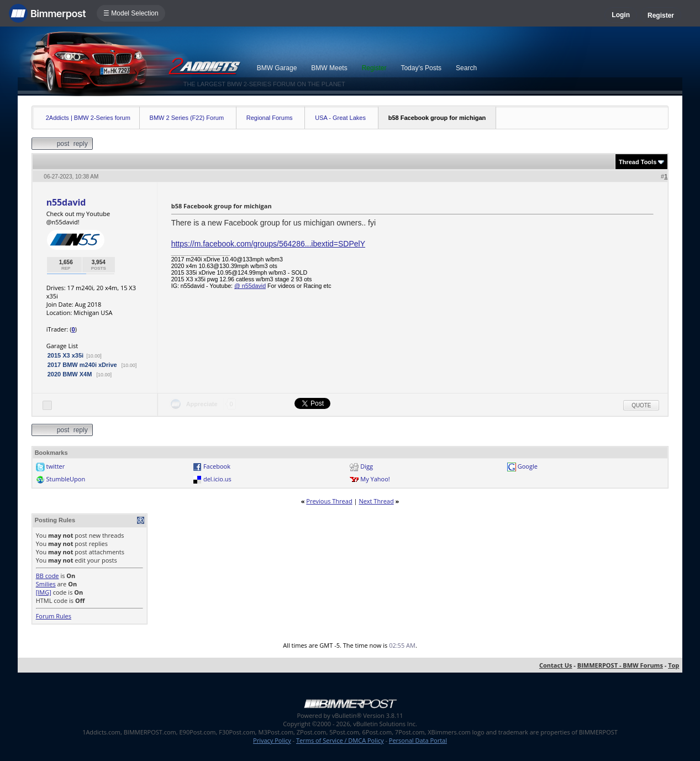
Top (673, 665)
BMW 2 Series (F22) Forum (187, 118)
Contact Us (556, 665)
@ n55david (250, 286)
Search (466, 68)
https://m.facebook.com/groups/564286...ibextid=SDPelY (268, 244)
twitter (56, 466)
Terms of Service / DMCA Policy (340, 740)
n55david (66, 202)
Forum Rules (54, 616)
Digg (367, 466)
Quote (641, 405)
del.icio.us (217, 479)
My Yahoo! (375, 479)
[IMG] (44, 592)
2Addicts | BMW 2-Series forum (88, 118)
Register (661, 15)
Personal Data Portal (418, 740)
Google (528, 466)
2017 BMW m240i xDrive (83, 365)
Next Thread (376, 501)
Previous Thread (329, 501)
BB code (48, 576)
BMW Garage (277, 68)
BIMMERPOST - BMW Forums (620, 665)
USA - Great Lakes (340, 118)
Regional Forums (270, 118)
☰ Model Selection (131, 13)
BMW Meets (329, 68)
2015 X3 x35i (65, 355)
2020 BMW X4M (71, 374)
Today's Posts (421, 68)
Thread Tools (638, 162)
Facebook (217, 466)
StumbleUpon (66, 479)
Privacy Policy (272, 740)
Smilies (46, 584)
